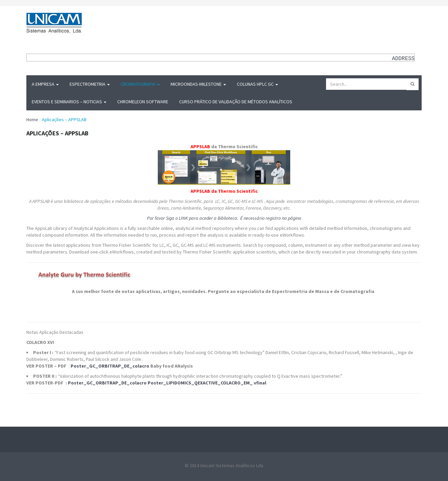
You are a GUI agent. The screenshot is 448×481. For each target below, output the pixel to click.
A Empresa (45, 84)
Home (32, 119)
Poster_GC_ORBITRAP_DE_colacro (110, 366)
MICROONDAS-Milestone (198, 84)
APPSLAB (200, 146)
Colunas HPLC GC (257, 84)
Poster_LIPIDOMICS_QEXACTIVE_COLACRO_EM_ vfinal (207, 383)
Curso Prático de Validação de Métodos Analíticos (236, 102)
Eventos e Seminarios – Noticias (69, 102)
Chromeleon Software (143, 102)
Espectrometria (90, 84)
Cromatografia (140, 84)
